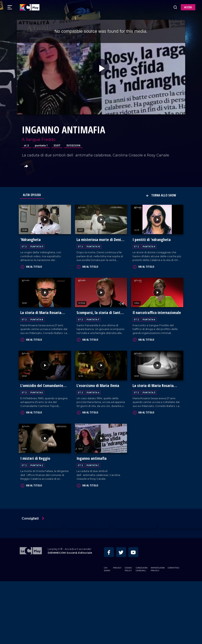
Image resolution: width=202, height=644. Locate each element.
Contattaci (173, 630)
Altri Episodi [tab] (32, 195)
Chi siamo (107, 632)
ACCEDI (188, 7)
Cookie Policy (128, 632)
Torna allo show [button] (161, 195)
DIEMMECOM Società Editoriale (70, 615)
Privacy (117, 630)
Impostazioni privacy (158, 632)
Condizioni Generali (142, 632)
